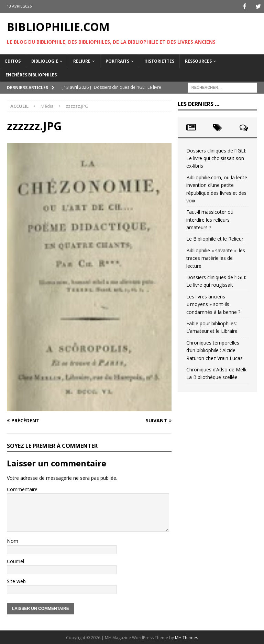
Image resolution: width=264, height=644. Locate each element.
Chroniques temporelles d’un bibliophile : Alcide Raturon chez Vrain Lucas (214, 350)
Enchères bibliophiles (31, 74)
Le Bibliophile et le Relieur (215, 238)
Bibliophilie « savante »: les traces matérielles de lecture (216, 257)
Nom (13, 540)
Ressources (198, 60)
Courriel (15, 561)
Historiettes (159, 60)
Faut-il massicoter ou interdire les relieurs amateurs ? (210, 219)
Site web (16, 580)
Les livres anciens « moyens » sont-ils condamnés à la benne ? (213, 304)
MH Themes (186, 637)
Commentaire (22, 489)
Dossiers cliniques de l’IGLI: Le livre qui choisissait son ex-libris (216, 158)
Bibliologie (45, 60)
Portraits (117, 60)
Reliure (82, 60)
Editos (13, 60)
